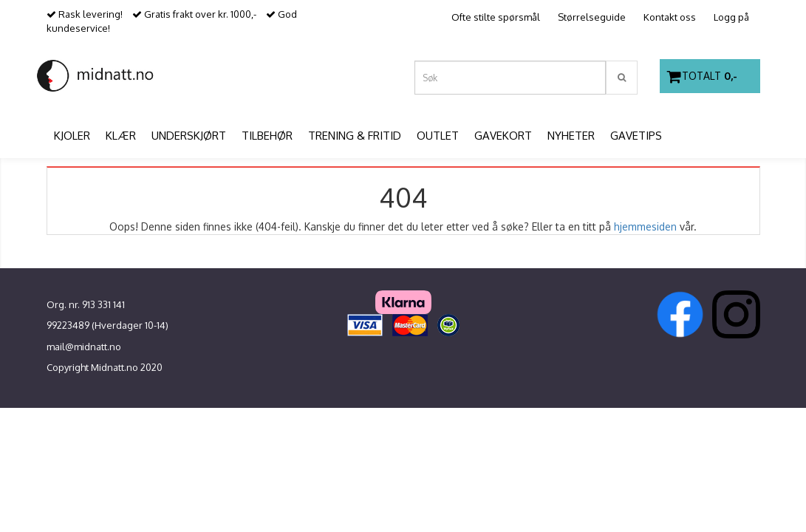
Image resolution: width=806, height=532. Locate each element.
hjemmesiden (645, 226)
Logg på (731, 17)
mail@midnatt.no (84, 347)
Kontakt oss (670, 17)
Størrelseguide (592, 17)
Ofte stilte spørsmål (496, 17)
